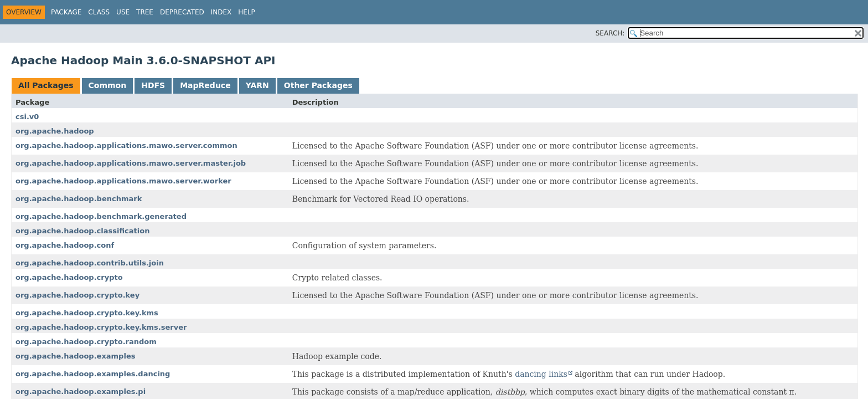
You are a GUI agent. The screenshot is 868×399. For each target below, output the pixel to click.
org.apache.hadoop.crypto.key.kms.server (101, 327)
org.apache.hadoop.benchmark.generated (101, 216)
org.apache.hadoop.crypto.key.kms (87, 313)
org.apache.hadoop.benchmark (79, 199)
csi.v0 (27, 117)
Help (247, 12)
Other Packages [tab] (318, 85)
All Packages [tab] (46, 85)
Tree (145, 12)
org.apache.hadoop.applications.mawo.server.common (126, 145)
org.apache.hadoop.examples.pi (81, 392)
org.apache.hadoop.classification (82, 231)
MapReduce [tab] (205, 85)
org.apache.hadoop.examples (75, 356)
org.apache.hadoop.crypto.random (86, 342)
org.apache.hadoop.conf (65, 245)
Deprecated (182, 12)
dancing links (541, 374)
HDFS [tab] (153, 85)
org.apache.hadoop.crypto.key (77, 295)
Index (221, 12)
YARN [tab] (257, 85)
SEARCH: (610, 33)
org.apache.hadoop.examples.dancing (93, 374)
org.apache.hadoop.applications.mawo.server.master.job (131, 163)
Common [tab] (108, 85)
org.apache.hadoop (55, 131)
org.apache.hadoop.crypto (69, 277)
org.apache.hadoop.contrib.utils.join (90, 263)
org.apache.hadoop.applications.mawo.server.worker (123, 181)
